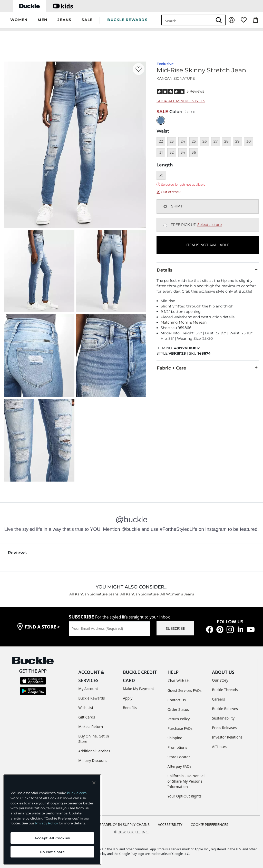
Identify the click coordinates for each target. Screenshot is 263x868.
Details (208, 270)
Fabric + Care (208, 368)
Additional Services (94, 751)
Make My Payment (138, 689)
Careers (218, 699)
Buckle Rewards (91, 698)
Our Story (220, 680)
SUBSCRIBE (175, 628)
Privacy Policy (47, 823)
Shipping (175, 738)
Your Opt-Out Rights (185, 796)
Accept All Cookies (52, 838)
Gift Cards (87, 717)
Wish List (86, 708)
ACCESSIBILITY (170, 825)
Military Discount (92, 760)
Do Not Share (52, 852)
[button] (19, 20)
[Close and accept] (94, 783)
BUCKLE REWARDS (127, 20)
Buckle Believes (225, 709)
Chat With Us (179, 681)
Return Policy (179, 719)
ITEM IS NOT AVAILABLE (208, 245)
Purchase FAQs (180, 728)
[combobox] (187, 20)
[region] (52, 820)
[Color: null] (161, 120)
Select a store (210, 225)
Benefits (130, 708)
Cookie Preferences (210, 825)
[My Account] (232, 20)
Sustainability (223, 718)
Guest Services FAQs (184, 690)
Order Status (178, 709)
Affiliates (219, 747)
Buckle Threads (225, 690)
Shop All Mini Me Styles (181, 101)
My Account (88, 689)
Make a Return (91, 727)
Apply (128, 698)
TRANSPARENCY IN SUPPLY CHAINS (120, 825)
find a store (42, 627)
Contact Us (177, 700)
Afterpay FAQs (179, 766)
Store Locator (179, 757)
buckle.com (77, 793)
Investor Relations (227, 737)
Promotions (177, 747)
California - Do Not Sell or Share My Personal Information (187, 781)
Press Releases (224, 728)
